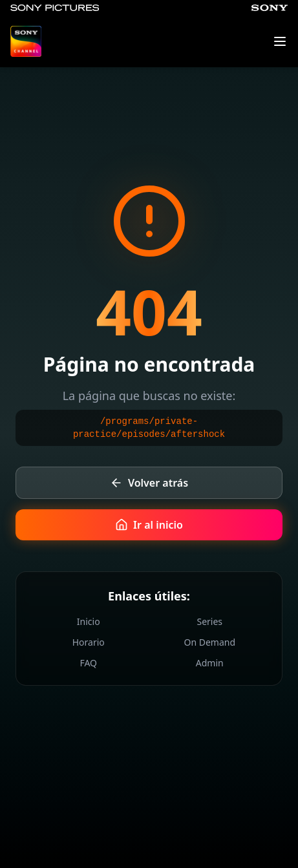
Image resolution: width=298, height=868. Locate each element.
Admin (210, 663)
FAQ (88, 663)
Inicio (89, 621)
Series (209, 621)
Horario (89, 642)
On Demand (209, 642)
